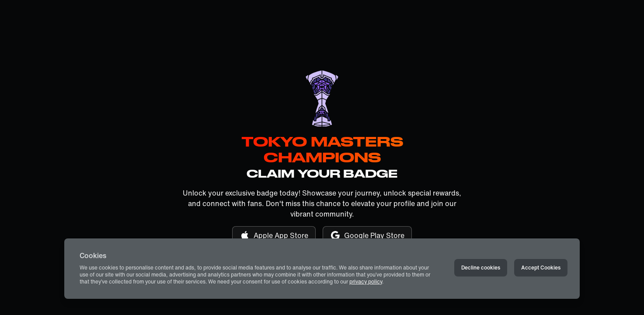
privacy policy (366, 282)
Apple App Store (274, 235)
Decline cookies (481, 268)
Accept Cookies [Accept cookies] (541, 268)
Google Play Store (367, 235)
